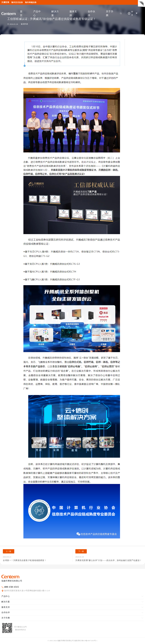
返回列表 (24, 24)
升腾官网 (5, 2)
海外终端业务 (31, 2)
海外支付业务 (17, 2)
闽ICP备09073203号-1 (89, 641)
